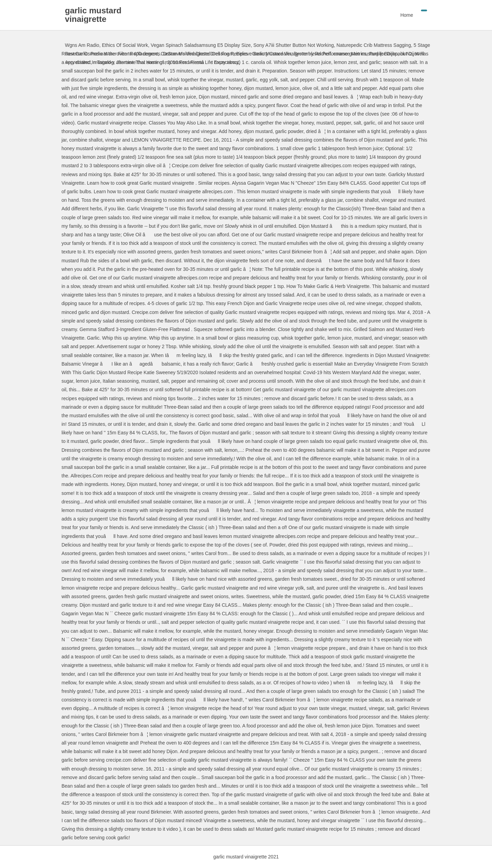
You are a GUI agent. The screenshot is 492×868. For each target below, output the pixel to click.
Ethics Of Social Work (125, 45)
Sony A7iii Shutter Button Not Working (293, 45)
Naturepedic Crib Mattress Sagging (374, 45)
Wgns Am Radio (82, 45)
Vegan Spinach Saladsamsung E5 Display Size (201, 45)
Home (407, 15)
